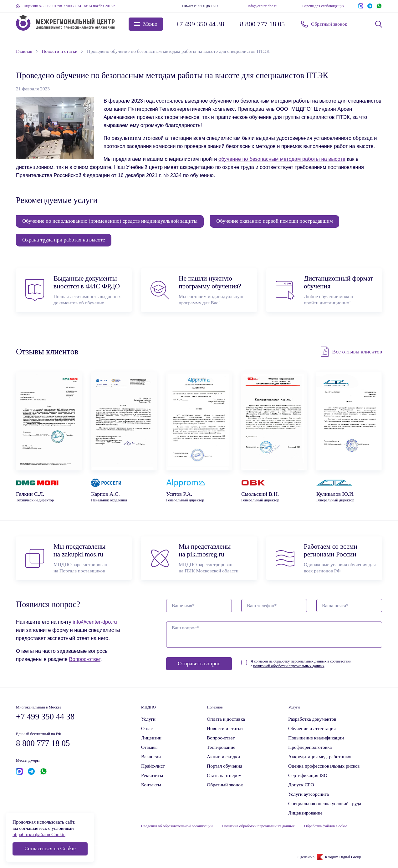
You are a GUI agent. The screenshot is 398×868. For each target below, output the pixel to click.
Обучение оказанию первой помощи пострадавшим (275, 221)
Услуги (148, 719)
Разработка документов (312, 719)
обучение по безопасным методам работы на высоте (282, 159)
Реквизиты (152, 775)
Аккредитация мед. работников (320, 756)
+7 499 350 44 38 (200, 24)
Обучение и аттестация (312, 728)
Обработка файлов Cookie (326, 826)
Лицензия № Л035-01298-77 (69, 6)
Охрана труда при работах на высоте (64, 240)
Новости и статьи (225, 728)
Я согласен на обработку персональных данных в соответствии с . (301, 664)
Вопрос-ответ (85, 659)
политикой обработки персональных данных (289, 666)
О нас (147, 728)
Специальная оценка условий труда (325, 803)
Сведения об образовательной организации (177, 826)
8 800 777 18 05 (262, 24)
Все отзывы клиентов (357, 352)
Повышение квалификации (316, 738)
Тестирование (221, 747)
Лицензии (151, 738)
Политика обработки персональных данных (258, 826)
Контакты (151, 785)
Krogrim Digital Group (343, 857)
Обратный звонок (329, 24)
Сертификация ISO (308, 775)
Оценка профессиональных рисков (324, 766)
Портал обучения (225, 766)
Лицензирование (305, 813)
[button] (146, 24)
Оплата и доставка (226, 719)
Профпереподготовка (310, 747)
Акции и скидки (223, 756)
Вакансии (151, 756)
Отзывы (149, 747)
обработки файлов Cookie (39, 834)
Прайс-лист (153, 766)
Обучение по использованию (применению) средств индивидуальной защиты (110, 221)
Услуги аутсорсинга (309, 794)
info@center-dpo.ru (263, 6)
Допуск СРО (301, 785)
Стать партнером (224, 775)
